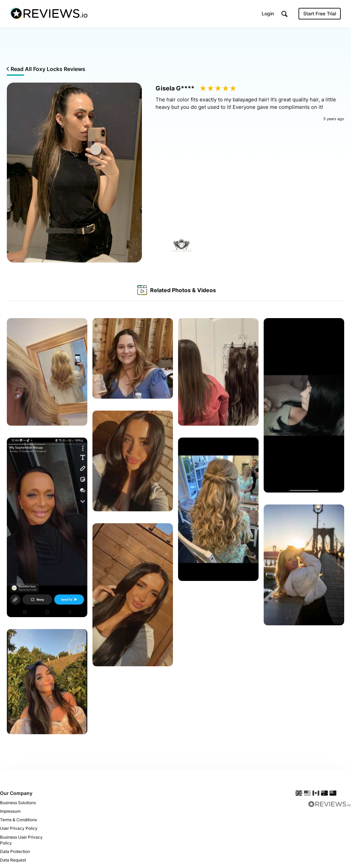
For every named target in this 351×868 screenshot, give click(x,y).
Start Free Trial (320, 13)
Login (268, 13)
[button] (284, 14)
